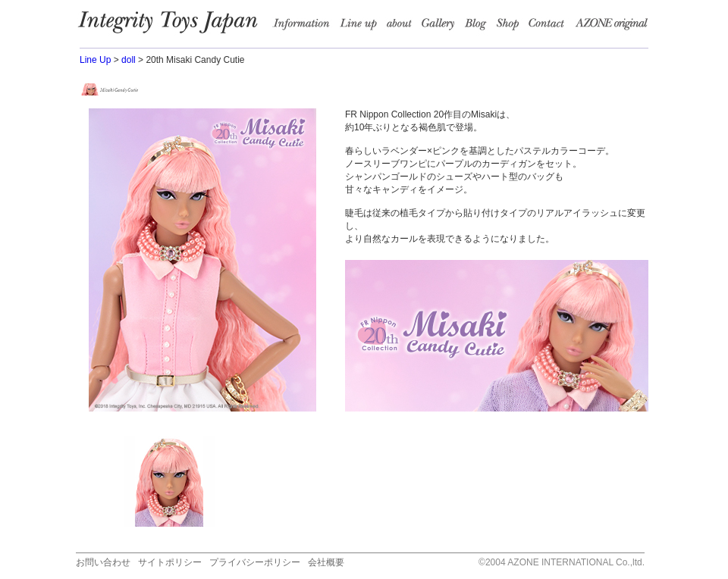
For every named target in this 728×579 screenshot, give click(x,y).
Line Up (95, 60)
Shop (511, 27)
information (306, 27)
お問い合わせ (103, 562)
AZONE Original (611, 27)
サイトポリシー (170, 562)
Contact (551, 27)
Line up (361, 27)
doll (129, 60)
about (402, 27)
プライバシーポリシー (255, 562)
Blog (479, 27)
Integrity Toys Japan (175, 27)
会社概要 (326, 562)
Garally (441, 27)
